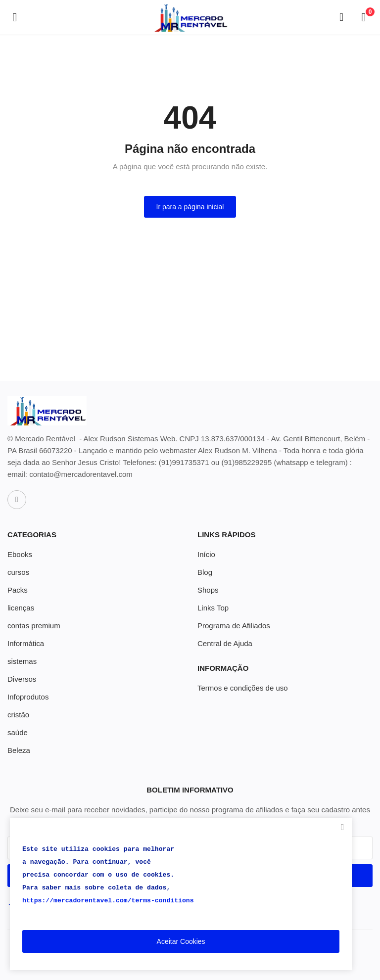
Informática (26, 643)
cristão (18, 715)
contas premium (34, 626)
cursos (18, 572)
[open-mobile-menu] (15, 17)
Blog (205, 572)
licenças (21, 608)
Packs (18, 590)
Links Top (213, 608)
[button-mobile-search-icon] (341, 17)
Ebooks (20, 554)
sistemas (22, 661)
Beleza (19, 750)
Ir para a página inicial (190, 207)
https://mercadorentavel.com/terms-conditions (108, 901)
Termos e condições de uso (243, 688)
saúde (18, 732)
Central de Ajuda (225, 643)
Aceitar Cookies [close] (181, 941)
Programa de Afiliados (234, 626)
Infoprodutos (28, 697)
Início (206, 554)
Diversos (22, 679)
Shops (208, 590)
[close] (342, 827)
